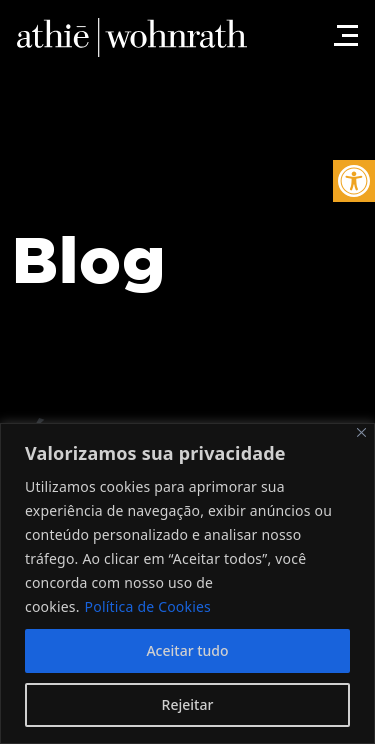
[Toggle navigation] (343, 25)
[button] (354, 181)
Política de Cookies (148, 606)
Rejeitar (188, 704)
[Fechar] (361, 432)
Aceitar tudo (187, 650)
